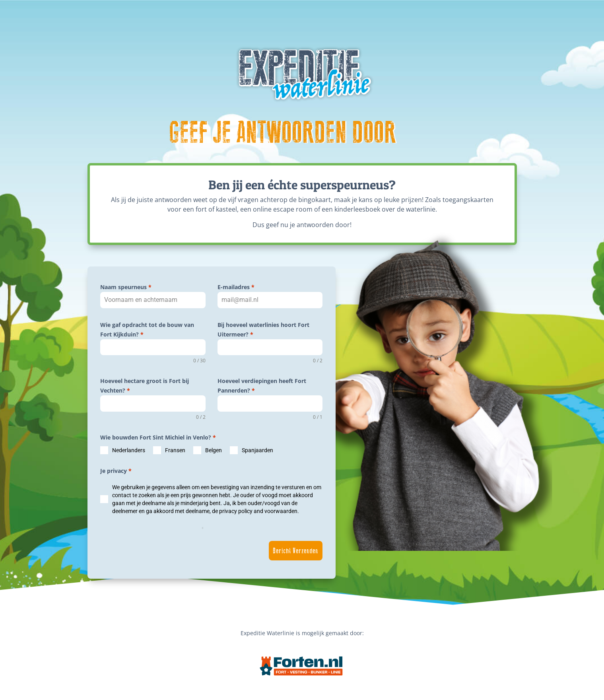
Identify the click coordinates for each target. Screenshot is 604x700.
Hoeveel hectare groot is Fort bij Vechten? (145, 386)
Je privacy (116, 471)
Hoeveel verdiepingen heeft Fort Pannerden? (262, 386)
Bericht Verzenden (296, 551)
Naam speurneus (126, 287)
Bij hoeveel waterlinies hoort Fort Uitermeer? (263, 330)
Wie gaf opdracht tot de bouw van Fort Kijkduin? (147, 330)
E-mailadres (236, 287)
